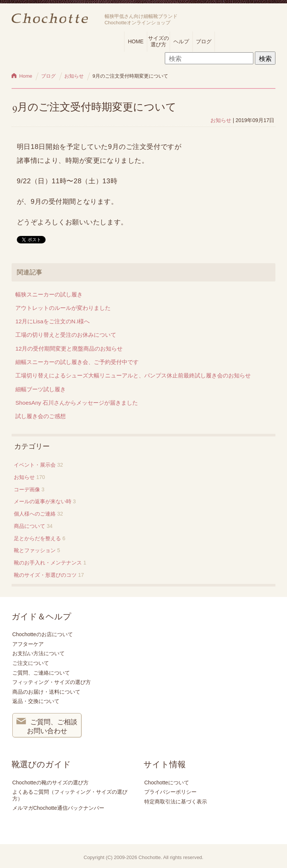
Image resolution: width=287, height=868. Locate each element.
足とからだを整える (37, 538)
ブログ (204, 41)
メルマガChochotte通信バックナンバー (58, 808)
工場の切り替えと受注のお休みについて (66, 335)
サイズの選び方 (158, 41)
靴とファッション (35, 550)
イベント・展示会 (35, 465)
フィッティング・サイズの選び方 (52, 682)
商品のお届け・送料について (46, 692)
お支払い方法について (38, 653)
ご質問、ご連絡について (41, 673)
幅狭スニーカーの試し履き (49, 294)
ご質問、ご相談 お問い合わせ (47, 726)
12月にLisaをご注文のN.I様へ (53, 321)
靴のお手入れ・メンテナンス (48, 563)
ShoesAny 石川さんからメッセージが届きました (77, 403)
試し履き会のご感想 (41, 416)
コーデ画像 (27, 489)
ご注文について (31, 663)
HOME (136, 41)
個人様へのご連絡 (35, 514)
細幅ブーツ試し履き (41, 389)
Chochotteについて (167, 783)
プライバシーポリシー (170, 792)
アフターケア (28, 644)
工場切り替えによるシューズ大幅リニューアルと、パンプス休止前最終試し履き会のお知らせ (133, 375)
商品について (30, 526)
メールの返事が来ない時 (43, 501)
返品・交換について (36, 701)
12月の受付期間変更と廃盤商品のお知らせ (69, 349)
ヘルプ (181, 41)
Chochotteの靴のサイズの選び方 (50, 783)
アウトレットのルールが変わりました (63, 308)
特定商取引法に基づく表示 (176, 802)
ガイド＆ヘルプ (41, 617)
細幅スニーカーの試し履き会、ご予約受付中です (77, 362)
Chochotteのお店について (43, 634)
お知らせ (221, 120)
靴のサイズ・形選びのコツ (45, 575)
